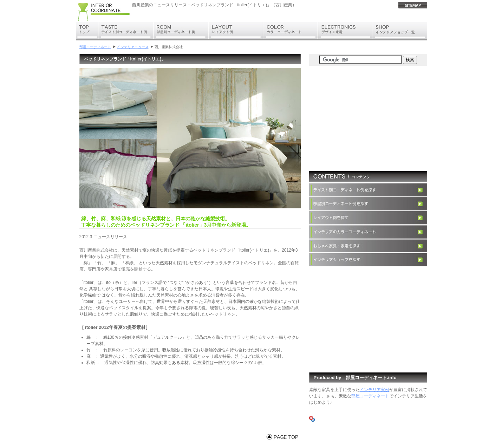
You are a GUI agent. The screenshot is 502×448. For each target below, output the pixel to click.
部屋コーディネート (95, 47)
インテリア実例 (374, 390)
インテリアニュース (133, 47)
